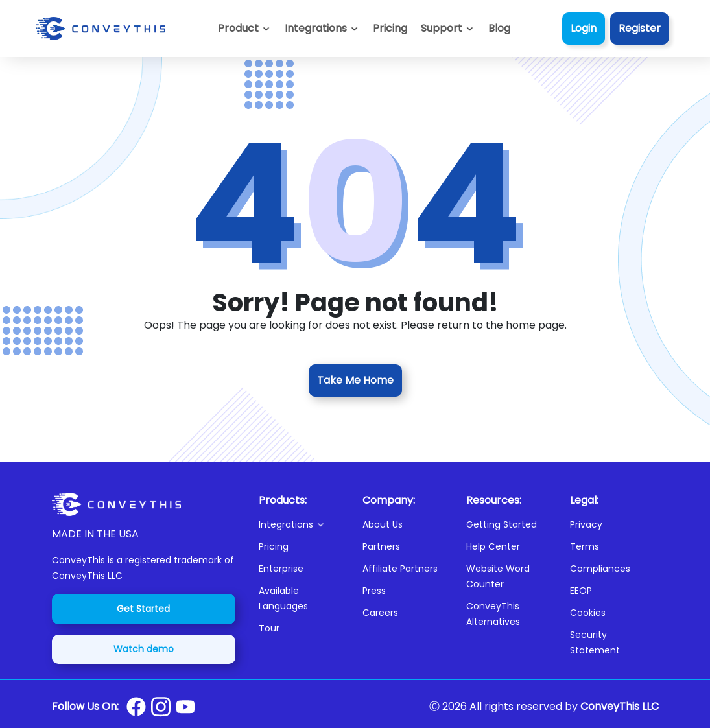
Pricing (274, 546)
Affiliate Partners (400, 569)
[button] (448, 29)
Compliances (600, 569)
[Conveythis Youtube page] (185, 707)
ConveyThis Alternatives (493, 614)
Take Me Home (355, 380)
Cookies (588, 613)
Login (584, 28)
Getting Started (502, 524)
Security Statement (595, 642)
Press (374, 591)
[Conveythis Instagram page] (161, 707)
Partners (381, 546)
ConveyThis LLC (620, 706)
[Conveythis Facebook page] (136, 707)
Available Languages (283, 598)
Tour (269, 628)
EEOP (581, 591)
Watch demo (144, 649)
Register (640, 28)
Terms (585, 546)
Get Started (143, 609)
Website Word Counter (498, 576)
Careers (380, 613)
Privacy (586, 524)
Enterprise (281, 569)
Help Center (493, 546)
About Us (383, 524)
